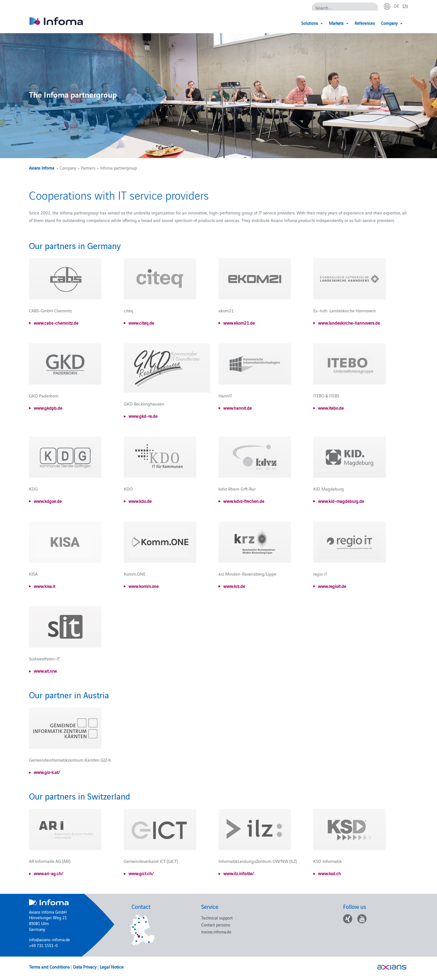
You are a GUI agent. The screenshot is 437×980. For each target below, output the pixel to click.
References (365, 23)
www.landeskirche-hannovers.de (349, 323)
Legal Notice (112, 967)
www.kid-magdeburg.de (341, 501)
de (396, 6)
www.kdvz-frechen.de (244, 501)
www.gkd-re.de (143, 416)
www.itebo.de (331, 408)
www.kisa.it (44, 586)
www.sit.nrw (45, 671)
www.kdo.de (140, 501)
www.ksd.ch (329, 873)
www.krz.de (234, 586)
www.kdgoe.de (48, 501)
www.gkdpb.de (48, 408)
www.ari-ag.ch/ (48, 873)
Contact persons (216, 925)
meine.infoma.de (216, 932)
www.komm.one (144, 586)
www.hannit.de (237, 408)
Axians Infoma (42, 168)
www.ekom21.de (239, 323)
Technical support (217, 918)
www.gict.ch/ (141, 873)
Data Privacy (85, 967)
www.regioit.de (332, 586)
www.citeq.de (141, 323)
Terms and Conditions (49, 967)
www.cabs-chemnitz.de (56, 323)
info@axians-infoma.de (49, 939)
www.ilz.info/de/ (239, 873)
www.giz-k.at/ (47, 772)
